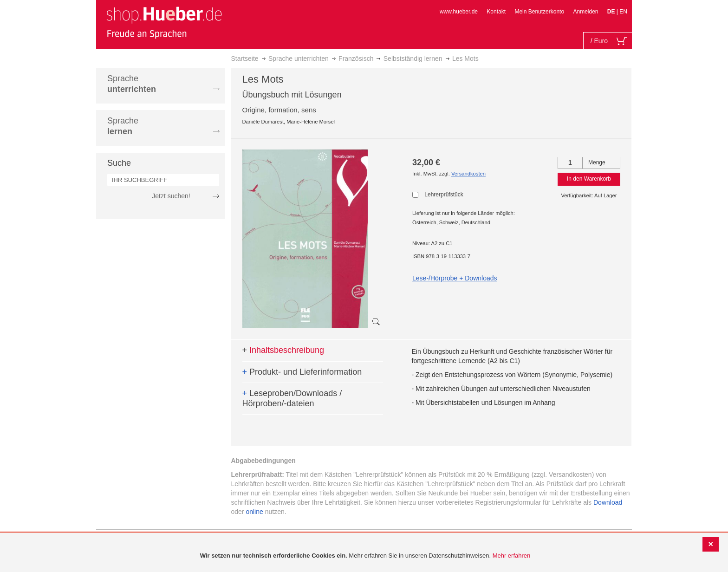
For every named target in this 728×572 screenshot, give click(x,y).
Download (608, 502)
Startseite (245, 58)
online (254, 512)
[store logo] (164, 22)
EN (623, 12)
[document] (365, 556)
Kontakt (496, 12)
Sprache (132, 84)
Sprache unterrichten (299, 58)
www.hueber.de (459, 12)
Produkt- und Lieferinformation (302, 372)
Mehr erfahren (512, 556)
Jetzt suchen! (171, 196)
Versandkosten (468, 174)
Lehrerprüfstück (444, 195)
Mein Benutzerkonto (539, 12)
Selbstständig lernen (413, 58)
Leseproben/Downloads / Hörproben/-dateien (292, 398)
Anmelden (585, 12)
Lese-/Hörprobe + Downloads (455, 278)
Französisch (356, 58)
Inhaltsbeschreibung (283, 350)
